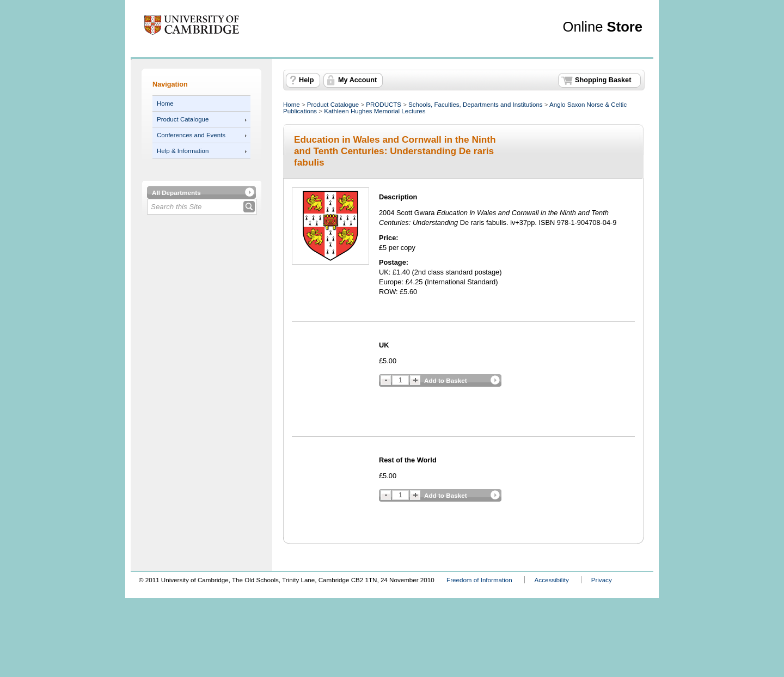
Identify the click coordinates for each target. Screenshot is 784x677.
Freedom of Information (479, 580)
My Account (357, 80)
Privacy (602, 580)
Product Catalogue (183, 119)
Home (165, 103)
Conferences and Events (191, 135)
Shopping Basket (603, 80)
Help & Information (183, 151)
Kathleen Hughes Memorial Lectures (375, 111)
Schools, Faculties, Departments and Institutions (475, 105)
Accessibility (552, 580)
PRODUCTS (384, 105)
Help (306, 80)
